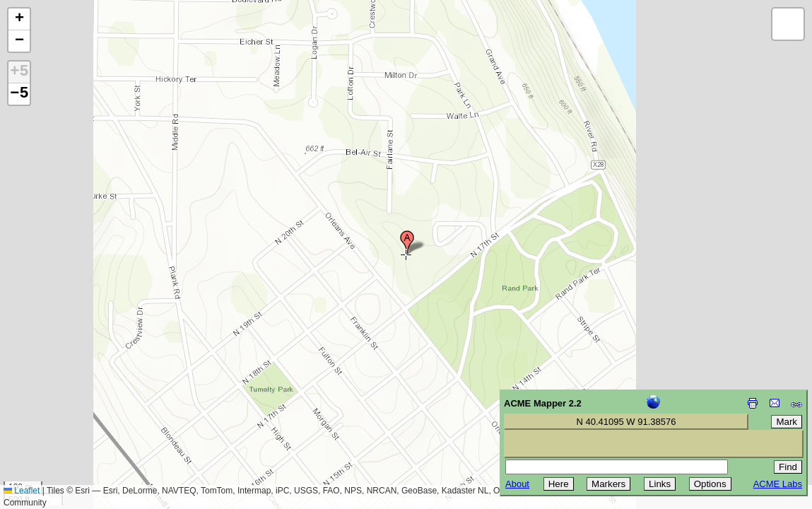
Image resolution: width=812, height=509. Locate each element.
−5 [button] (19, 94)
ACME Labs (778, 484)
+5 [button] (19, 72)
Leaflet (22, 491)
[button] (407, 242)
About (517, 484)
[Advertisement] (75, 409)
